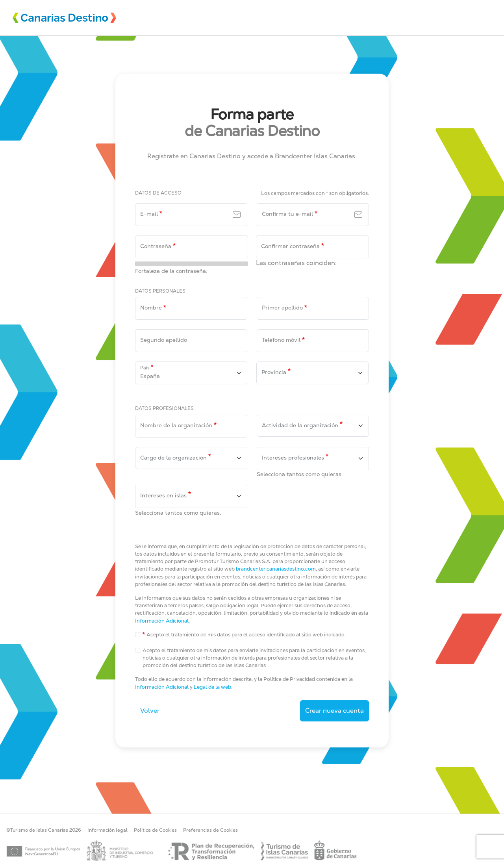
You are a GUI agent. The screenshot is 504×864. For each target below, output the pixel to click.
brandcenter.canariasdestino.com (276, 569)
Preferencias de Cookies (210, 830)
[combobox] (313, 426)
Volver (150, 711)
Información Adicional (162, 621)
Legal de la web (212, 687)
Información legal (107, 830)
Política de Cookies (155, 830)
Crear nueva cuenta (334, 711)
